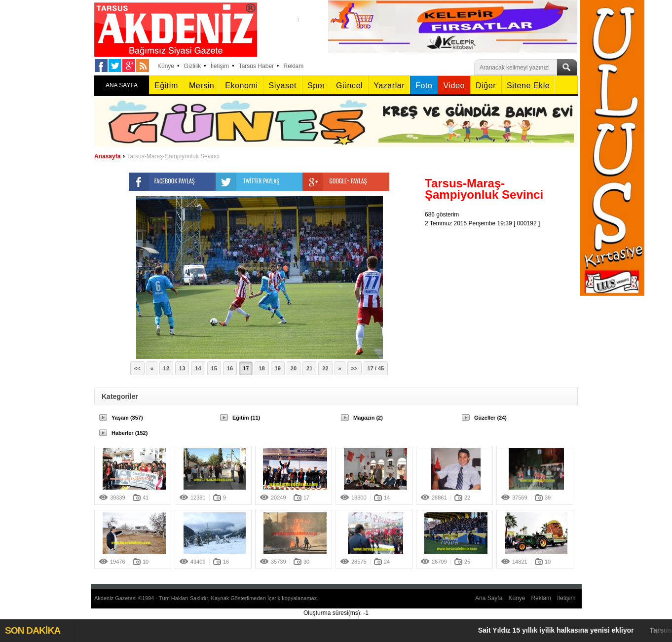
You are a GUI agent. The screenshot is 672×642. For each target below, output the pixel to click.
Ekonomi (241, 86)
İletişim (220, 66)
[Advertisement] (504, 289)
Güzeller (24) (490, 418)
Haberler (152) (130, 433)
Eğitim (166, 86)
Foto (424, 86)
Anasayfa (107, 156)
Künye (166, 66)
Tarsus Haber (256, 66)
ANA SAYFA (122, 85)
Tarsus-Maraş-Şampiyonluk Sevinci (173, 156)
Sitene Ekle (528, 86)
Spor (316, 86)
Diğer (486, 86)
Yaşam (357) (127, 418)
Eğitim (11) (246, 418)
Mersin (202, 86)
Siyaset (283, 86)
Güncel (349, 86)
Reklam (294, 66)
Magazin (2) (368, 418)
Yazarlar (389, 86)
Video (454, 86)
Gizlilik (193, 66)
